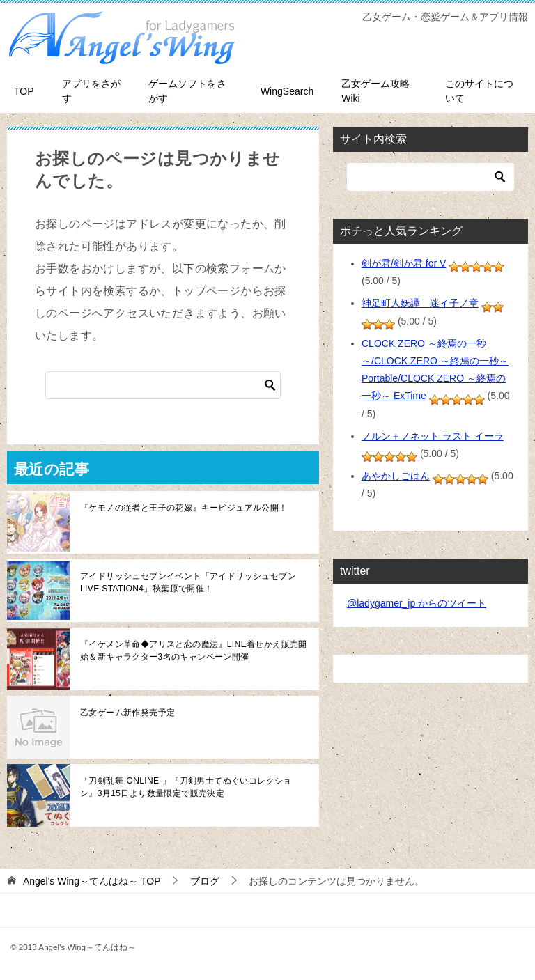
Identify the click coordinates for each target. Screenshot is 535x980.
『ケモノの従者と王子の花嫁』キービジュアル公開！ (184, 508)
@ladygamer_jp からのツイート (417, 603)
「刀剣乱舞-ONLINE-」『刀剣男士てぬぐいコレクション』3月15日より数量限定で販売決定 (186, 787)
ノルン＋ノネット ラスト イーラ (433, 436)
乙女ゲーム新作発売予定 (127, 713)
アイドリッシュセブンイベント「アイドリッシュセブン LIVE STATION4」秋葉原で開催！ (188, 582)
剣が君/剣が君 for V (404, 263)
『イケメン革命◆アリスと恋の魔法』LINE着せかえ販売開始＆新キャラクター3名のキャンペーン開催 (194, 651)
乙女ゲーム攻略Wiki (375, 91)
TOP (24, 91)
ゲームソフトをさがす (187, 91)
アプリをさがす (91, 91)
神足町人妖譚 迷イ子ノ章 (420, 303)
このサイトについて (479, 91)
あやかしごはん (396, 476)
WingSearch (287, 91)
